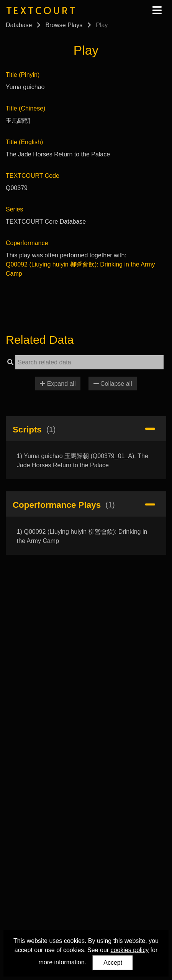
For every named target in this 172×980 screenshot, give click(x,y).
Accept (113, 963)
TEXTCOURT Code (33, 176)
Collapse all (113, 384)
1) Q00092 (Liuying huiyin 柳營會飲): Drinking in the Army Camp (82, 536)
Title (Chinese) (25, 108)
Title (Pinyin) (23, 75)
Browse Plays (64, 25)
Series (14, 209)
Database (19, 25)
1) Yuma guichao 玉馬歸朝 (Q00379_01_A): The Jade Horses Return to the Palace (83, 461)
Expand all (58, 384)
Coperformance (27, 243)
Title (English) (24, 142)
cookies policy (130, 950)
